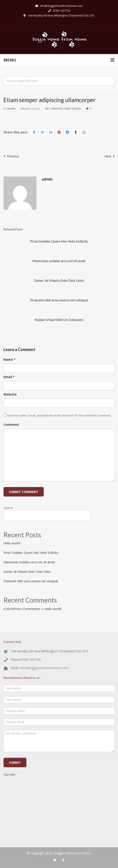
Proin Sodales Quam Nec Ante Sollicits (59, 241)
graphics (57, 109)
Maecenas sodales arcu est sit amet (59, 261)
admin (11, 109)
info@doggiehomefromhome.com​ (59, 6)
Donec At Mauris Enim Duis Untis (59, 280)
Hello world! (12, 543)
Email (9, 377)
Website (10, 394)
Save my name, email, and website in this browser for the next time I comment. (59, 415)
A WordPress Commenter (22, 609)
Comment (11, 425)
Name (10, 359)
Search (8, 508)
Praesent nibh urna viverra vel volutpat (59, 300)
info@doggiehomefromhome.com (44, 668)
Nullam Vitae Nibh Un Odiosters (59, 320)
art (47, 109)
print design (72, 109)
